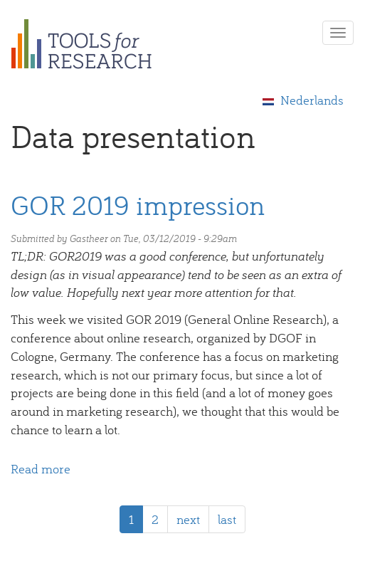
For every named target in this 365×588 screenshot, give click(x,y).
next (188, 519)
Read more (41, 469)
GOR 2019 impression (138, 205)
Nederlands (303, 100)
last (227, 519)
